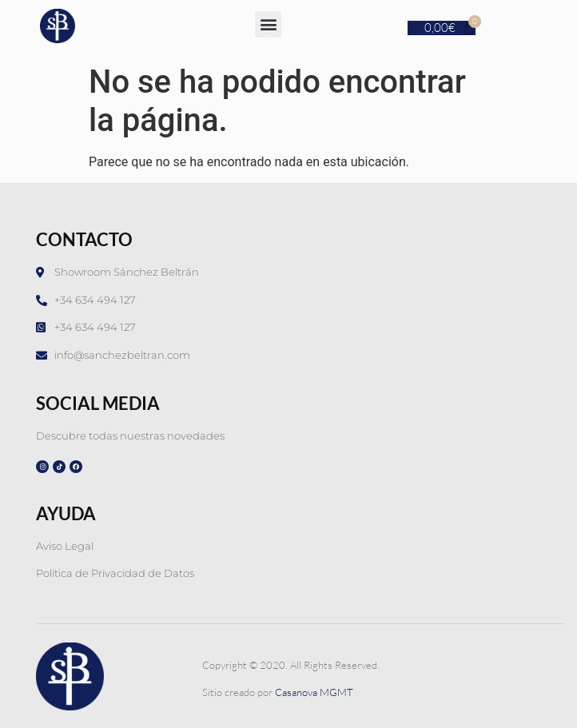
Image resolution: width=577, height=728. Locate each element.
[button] (268, 24)
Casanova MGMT (314, 692)
